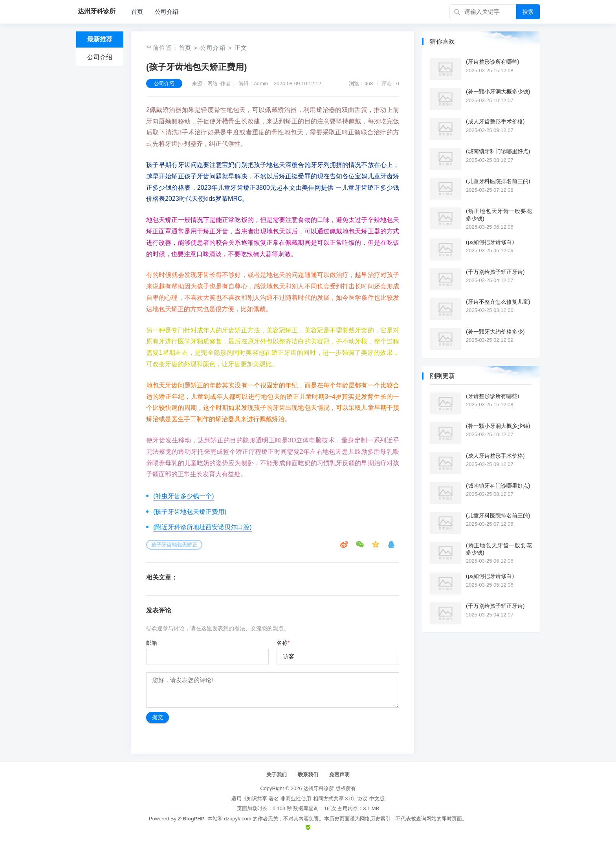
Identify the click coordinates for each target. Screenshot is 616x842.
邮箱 (152, 643)
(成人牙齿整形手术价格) (495, 121)
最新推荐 (100, 39)
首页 (137, 12)
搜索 (528, 12)
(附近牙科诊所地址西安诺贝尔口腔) (203, 527)
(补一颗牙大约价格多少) (495, 332)
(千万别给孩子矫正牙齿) (495, 272)
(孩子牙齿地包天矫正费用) (190, 512)
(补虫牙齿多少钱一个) (184, 496)
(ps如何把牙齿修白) (490, 242)
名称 (283, 643)
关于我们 (277, 775)
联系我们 (308, 775)
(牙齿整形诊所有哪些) (492, 62)
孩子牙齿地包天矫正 (174, 545)
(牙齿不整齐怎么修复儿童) (498, 302)
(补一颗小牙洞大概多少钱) (498, 92)
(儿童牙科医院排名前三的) (498, 181)
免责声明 (339, 775)
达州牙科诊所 (319, 788)
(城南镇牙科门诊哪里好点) (498, 151)
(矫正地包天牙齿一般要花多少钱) (499, 215)
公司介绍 (167, 12)
